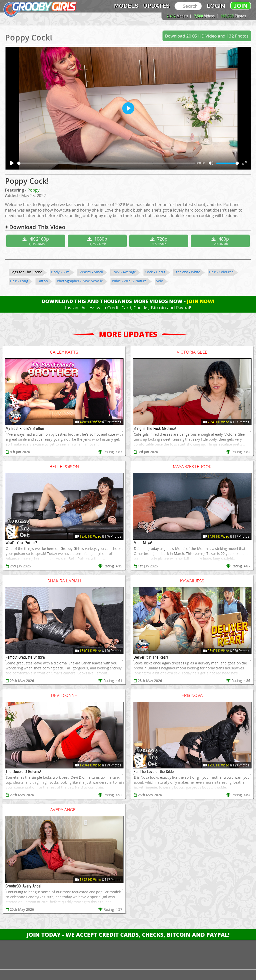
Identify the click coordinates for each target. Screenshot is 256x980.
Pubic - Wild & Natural (129, 281)
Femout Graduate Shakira (25, 657)
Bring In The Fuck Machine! (155, 428)
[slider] (106, 163)
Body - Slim (60, 272)
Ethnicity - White (187, 272)
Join (241, 6)
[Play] (12, 163)
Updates (156, 6)
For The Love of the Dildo (154, 772)
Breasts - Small (90, 272)
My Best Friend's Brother (25, 428)
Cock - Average (124, 272)
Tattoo (42, 281)
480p (221, 241)
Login (216, 6)
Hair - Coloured (221, 272)
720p (159, 241)
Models (126, 6)
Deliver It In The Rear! (151, 657)
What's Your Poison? (21, 543)
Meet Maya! (143, 543)
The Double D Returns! (23, 772)
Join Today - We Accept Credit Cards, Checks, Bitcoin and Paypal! (128, 934)
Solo (160, 281)
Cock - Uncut (155, 272)
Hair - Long (19, 281)
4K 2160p (36, 241)
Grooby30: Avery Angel (23, 886)
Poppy (33, 190)
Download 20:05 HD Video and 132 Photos (207, 36)
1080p (98, 241)
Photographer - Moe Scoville (80, 281)
